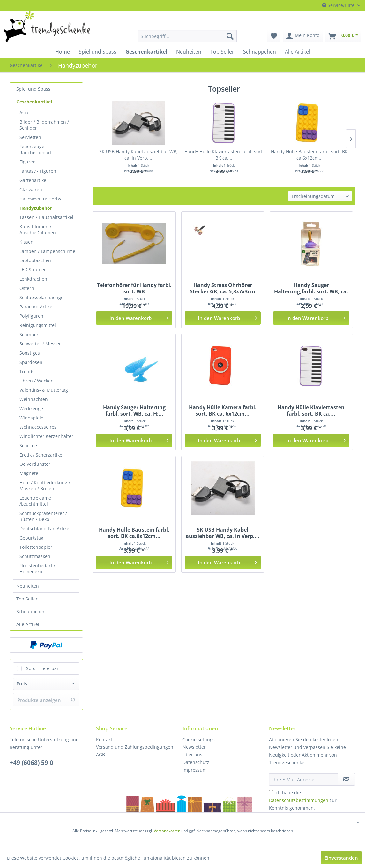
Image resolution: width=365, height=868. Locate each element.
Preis (22, 684)
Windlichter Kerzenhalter (46, 436)
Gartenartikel (34, 180)
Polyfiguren (31, 316)
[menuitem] (164, 36)
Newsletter (194, 747)
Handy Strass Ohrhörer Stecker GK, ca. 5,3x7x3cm (223, 288)
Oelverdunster (35, 464)
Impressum (195, 770)
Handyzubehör (36, 208)
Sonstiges (30, 353)
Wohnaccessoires (38, 427)
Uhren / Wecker (36, 381)
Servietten (30, 137)
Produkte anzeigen (46, 700)
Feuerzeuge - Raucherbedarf (36, 149)
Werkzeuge (31, 408)
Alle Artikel (28, 624)
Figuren (28, 162)
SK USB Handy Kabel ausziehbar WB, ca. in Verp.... (138, 155)
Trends (27, 371)
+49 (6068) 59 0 (31, 763)
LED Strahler (33, 270)
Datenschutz (196, 762)
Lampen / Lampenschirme (47, 251)
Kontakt (104, 740)
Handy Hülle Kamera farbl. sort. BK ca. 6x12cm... (223, 411)
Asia (24, 113)
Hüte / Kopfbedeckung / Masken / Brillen (45, 486)
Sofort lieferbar (42, 668)
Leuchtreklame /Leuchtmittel (35, 501)
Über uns (192, 755)
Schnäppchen (31, 611)
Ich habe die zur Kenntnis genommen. (303, 800)
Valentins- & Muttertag (44, 390)
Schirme (28, 445)
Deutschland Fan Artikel (45, 528)
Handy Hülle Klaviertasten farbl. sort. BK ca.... (224, 155)
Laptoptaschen (35, 260)
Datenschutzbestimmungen (299, 800)
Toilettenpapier (36, 547)
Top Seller (27, 599)
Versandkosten (167, 831)
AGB (101, 755)
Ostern (27, 288)
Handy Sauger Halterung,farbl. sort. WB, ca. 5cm (311, 288)
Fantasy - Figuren (38, 171)
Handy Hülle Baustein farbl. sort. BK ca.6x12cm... (309, 155)
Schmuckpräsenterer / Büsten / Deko (43, 516)
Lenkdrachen (33, 279)
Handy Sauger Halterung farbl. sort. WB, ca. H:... (134, 411)
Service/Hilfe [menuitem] (339, 5)
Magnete (29, 473)
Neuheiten (28, 586)
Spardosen (31, 362)
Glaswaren (31, 189)
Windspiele (31, 418)
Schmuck (29, 334)
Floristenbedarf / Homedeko (37, 569)
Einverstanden (341, 858)
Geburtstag (31, 538)
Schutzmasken (35, 556)
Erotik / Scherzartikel (41, 455)
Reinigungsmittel (38, 325)
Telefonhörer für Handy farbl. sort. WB (134, 288)
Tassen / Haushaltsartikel (46, 217)
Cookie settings (199, 740)
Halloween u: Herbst (41, 199)
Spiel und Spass (33, 89)
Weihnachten (34, 399)
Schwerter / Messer (40, 344)
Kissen (26, 242)
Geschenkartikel (34, 102)
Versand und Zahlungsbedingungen (135, 747)
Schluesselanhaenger (42, 297)
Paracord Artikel (37, 307)
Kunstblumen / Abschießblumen (38, 230)
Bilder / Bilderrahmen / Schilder (44, 125)
